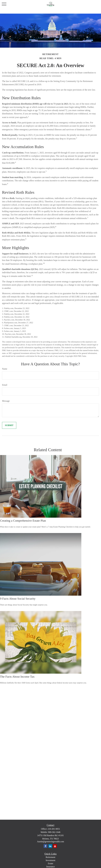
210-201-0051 (54, 829)
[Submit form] (9, 425)
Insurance (50, 867)
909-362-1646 (54, 832)
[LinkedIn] (50, 846)
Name (5, 369)
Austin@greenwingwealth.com (50, 842)
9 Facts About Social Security (18, 599)
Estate (50, 863)
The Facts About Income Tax (17, 677)
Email (5, 385)
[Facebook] (45, 846)
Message (6, 401)
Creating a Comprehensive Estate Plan (23, 521)
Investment (50, 860)
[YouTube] (55, 846)
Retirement (50, 857)
